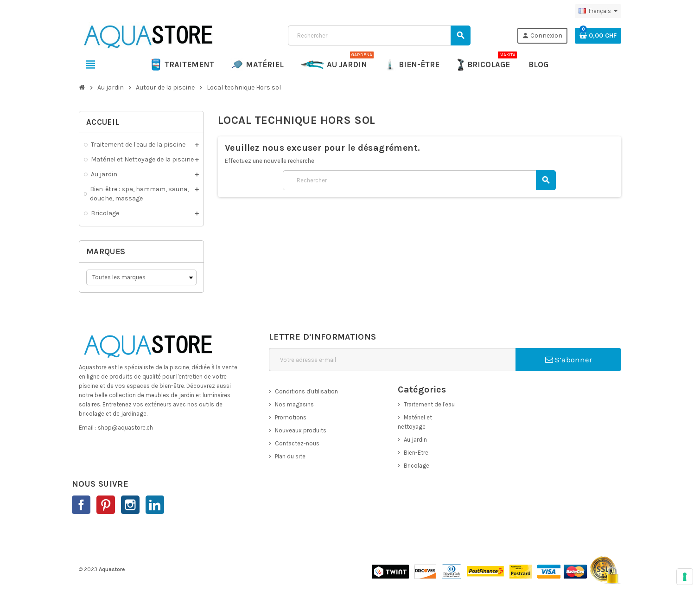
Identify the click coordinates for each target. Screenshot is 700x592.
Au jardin (415, 440)
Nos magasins (294, 404)
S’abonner (569, 360)
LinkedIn (155, 505)
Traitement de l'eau (429, 404)
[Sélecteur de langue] (598, 11)
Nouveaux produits (301, 430)
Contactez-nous (297, 443)
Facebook (81, 505)
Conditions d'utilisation (306, 391)
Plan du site (290, 456)
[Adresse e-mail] (392, 360)
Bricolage (417, 466)
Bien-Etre (416, 453)
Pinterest (106, 505)
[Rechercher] (379, 35)
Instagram (130, 505)
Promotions (291, 417)
